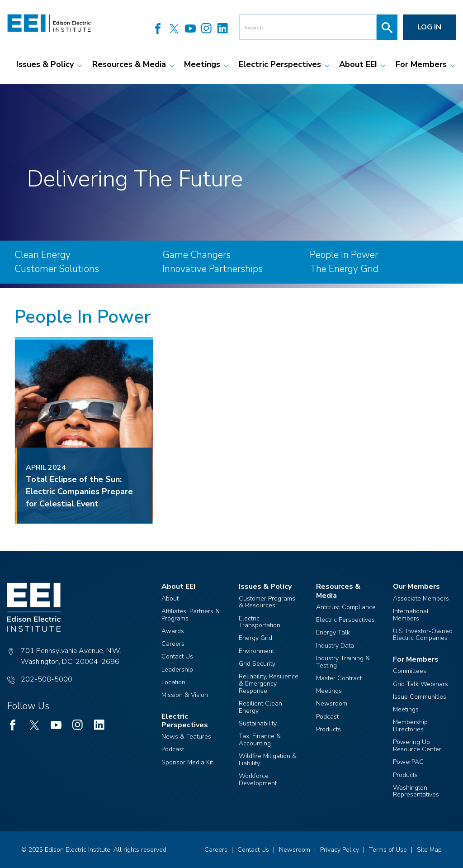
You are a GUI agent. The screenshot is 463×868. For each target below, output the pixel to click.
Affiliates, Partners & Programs (191, 615)
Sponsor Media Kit (187, 762)
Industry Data (335, 646)
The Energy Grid (344, 269)
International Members (411, 615)
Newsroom (332, 703)
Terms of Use (388, 850)
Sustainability (258, 723)
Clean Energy (43, 255)
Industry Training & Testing (343, 662)
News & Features (186, 737)
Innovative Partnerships (213, 269)
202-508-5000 (47, 679)
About (170, 599)
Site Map (429, 850)
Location (173, 682)
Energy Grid (255, 638)
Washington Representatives (416, 791)
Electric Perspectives (345, 620)
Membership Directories (410, 726)
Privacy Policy (340, 850)
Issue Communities (420, 697)
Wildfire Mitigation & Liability (268, 760)
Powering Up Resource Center (417, 746)
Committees (410, 671)
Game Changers (196, 255)
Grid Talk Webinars (420, 684)
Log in (429, 27)
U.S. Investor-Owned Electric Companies (423, 635)
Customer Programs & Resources (267, 602)
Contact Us (177, 656)
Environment (256, 651)
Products (328, 729)
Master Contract (339, 678)
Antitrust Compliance (346, 607)
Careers (173, 644)
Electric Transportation (260, 622)
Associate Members (421, 599)
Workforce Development (258, 780)
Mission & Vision (185, 695)
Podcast (173, 749)
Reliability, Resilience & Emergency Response (269, 683)
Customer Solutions (57, 269)
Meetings (329, 691)
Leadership (177, 670)
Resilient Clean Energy (260, 707)
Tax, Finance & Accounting (260, 740)
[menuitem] (45, 65)
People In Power (344, 255)
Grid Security (257, 664)
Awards (173, 631)
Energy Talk (333, 632)
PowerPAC (408, 762)
